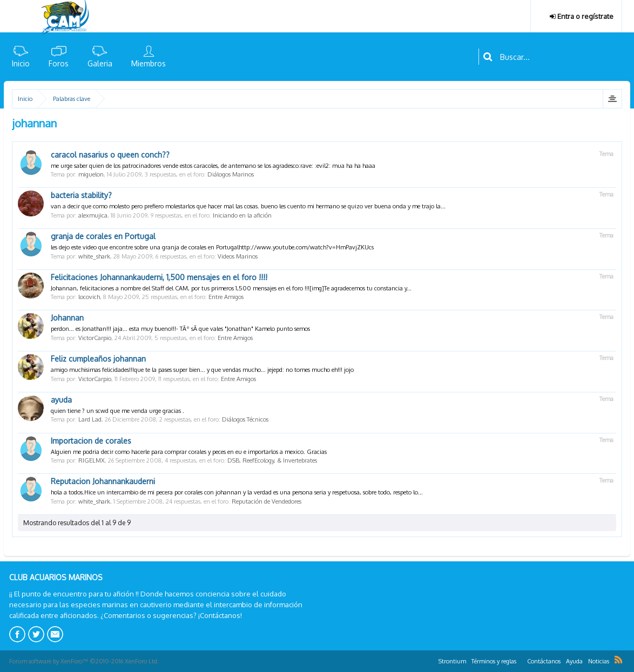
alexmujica (93, 215)
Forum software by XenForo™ (84, 661)
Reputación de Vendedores (267, 501)
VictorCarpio (95, 338)
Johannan (67, 318)
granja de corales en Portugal (103, 236)
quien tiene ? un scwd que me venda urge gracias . (117, 411)
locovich (89, 297)
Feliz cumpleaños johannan (98, 359)
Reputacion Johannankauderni (103, 481)
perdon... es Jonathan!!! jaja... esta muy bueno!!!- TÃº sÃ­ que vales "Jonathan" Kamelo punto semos (180, 329)
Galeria (100, 63)
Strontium (452, 661)
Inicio (21, 63)
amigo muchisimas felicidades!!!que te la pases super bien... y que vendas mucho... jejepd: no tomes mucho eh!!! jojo (202, 370)
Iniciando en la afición (242, 215)
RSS (618, 660)
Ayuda (574, 661)
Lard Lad (90, 419)
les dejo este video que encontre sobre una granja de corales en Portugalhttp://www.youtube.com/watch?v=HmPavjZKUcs (212, 247)
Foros (59, 63)
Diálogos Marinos (231, 174)
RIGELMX (92, 460)
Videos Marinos (238, 256)
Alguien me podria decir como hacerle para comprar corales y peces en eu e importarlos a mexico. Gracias (189, 452)
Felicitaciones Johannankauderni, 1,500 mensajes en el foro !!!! (159, 277)
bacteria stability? (81, 195)
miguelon (91, 174)
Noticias (599, 661)
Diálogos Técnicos (245, 419)
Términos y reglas (494, 661)
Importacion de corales (91, 441)
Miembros (149, 63)
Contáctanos (544, 661)
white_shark (94, 256)
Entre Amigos (226, 297)
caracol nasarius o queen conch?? (110, 155)
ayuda (61, 400)
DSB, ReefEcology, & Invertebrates (272, 460)
